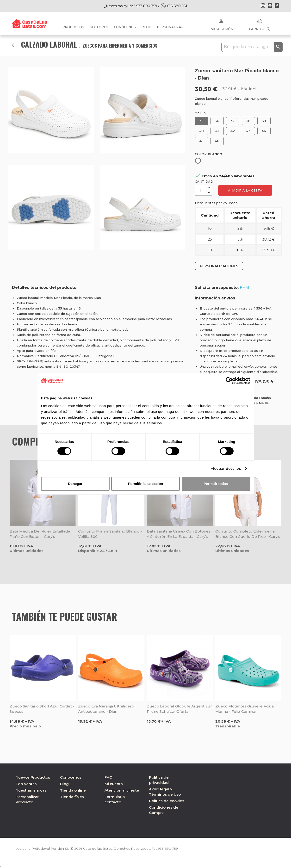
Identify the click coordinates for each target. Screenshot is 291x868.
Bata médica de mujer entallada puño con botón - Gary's (40, 534)
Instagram (263, 6)
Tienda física (72, 797)
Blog (64, 784)
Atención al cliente (122, 790)
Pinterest (270, 6)
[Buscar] (252, 47)
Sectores (99, 27)
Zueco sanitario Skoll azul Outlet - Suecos (42, 709)
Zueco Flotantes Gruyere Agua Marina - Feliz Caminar (245, 709)
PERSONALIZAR (170, 27)
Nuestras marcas (31, 790)
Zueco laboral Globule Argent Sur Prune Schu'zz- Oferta (179, 709)
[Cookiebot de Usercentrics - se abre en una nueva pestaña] (229, 381)
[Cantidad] (201, 190)
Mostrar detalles (226, 468)
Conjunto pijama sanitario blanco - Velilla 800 (110, 534)
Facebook (277, 6)
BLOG (146, 27)
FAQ (108, 777)
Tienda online (73, 790)
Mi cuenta (114, 784)
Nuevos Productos (33, 777)
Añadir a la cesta (245, 190)
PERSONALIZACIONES (219, 266)
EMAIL (246, 288)
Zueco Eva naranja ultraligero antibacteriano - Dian (106, 709)
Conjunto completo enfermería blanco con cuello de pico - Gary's (248, 534)
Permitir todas (216, 484)
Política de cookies (167, 801)
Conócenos (125, 27)
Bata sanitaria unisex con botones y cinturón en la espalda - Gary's (179, 534)
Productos (73, 27)
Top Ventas (26, 784)
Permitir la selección (146, 484)
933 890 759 (171, 849)
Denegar (75, 484)
